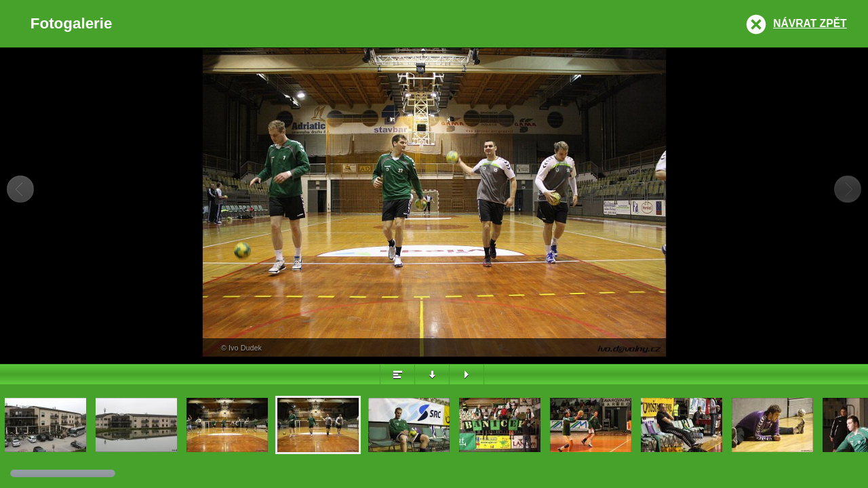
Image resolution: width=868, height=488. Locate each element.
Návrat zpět (810, 23)
